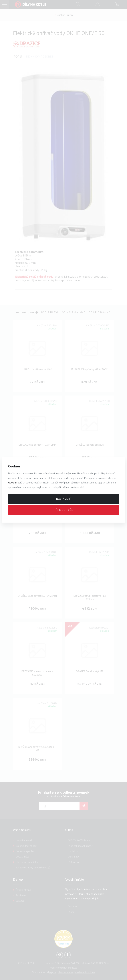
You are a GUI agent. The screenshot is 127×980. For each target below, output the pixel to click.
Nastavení (63, 499)
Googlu (12, 482)
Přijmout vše (63, 510)
